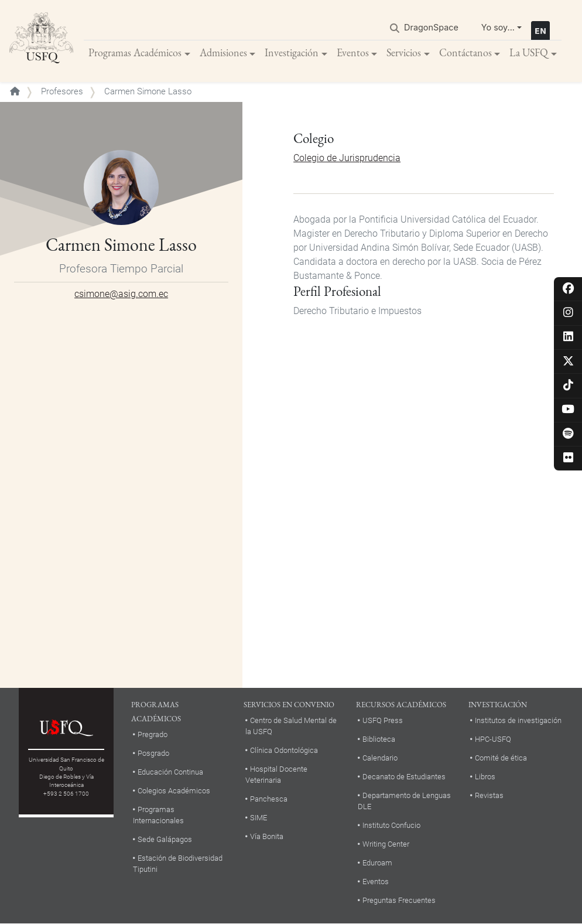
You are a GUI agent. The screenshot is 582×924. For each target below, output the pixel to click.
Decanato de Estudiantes (404, 777)
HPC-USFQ (493, 739)
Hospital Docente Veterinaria (276, 775)
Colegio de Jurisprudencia (347, 158)
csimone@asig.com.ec (121, 294)
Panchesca (269, 799)
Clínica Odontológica (284, 750)
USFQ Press (383, 720)
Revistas (489, 795)
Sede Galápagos (165, 839)
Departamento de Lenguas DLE (404, 801)
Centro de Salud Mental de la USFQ (291, 726)
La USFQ (529, 52)
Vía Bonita (267, 836)
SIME (259, 818)
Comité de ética (501, 758)
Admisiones (223, 52)
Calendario (380, 758)
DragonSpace (431, 27)
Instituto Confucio (391, 825)
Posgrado (153, 753)
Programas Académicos (135, 52)
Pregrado (153, 734)
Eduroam (377, 863)
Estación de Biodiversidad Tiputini (178, 864)
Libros (485, 777)
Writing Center (386, 844)
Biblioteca (379, 739)
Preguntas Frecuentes (399, 900)
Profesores (62, 91)
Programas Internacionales (158, 815)
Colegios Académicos (174, 791)
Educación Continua (170, 772)
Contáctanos (465, 52)
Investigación (292, 52)
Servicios (404, 52)
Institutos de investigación (518, 720)
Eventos (353, 52)
